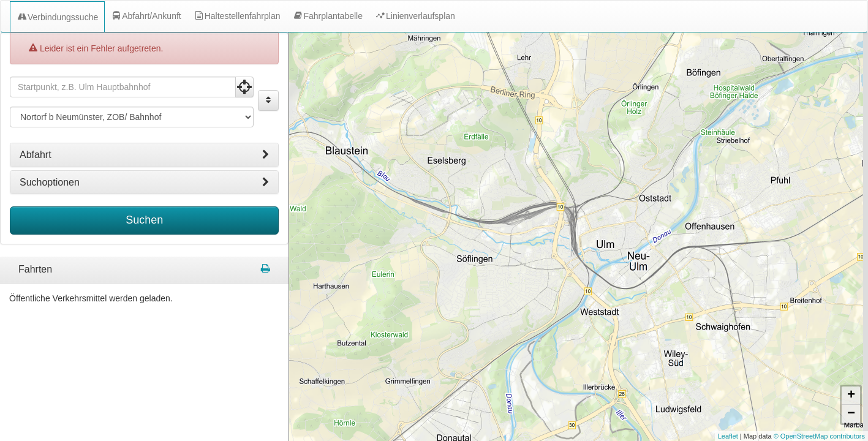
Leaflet (728, 436)
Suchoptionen (144, 179)
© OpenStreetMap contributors (819, 436)
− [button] (851, 414)
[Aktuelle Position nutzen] (244, 83)
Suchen (144, 216)
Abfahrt (144, 151)
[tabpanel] (144, 266)
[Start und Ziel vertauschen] (268, 97)
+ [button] (851, 396)
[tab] (144, 151)
